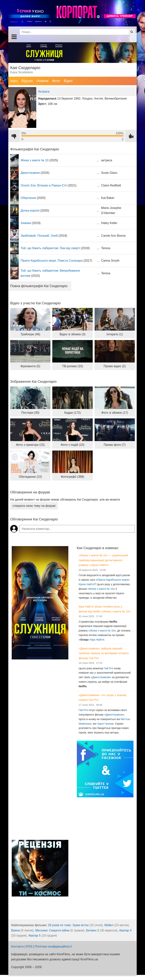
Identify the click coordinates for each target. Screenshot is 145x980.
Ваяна (15, 930)
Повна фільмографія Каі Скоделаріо (39, 286)
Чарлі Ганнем (105, 724)
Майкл (109, 925)
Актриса (44, 92)
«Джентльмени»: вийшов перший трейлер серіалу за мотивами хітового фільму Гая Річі (104, 653)
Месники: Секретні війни (52, 930)
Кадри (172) (72, 413)
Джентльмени (30, 173)
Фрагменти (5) (30, 366)
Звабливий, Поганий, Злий (39, 236)
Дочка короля (30, 211)
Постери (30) (30, 413)
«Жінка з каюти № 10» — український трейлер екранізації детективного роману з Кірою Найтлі (103, 560)
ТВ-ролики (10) (72, 366)
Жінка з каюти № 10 (35, 160)
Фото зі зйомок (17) (115, 413)
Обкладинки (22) (30, 477)
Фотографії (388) (72, 477)
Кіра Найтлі (97, 640)
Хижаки (26, 223)
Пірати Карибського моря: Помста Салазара (52, 261)
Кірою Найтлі (87, 584)
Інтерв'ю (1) (115, 334)
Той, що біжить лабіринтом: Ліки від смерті (50, 248)
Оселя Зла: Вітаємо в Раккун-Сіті (44, 185)
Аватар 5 (35, 936)
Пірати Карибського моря (113, 580)
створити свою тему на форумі (34, 506)
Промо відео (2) (115, 366)
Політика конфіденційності (54, 946)
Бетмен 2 (93, 930)
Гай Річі (108, 668)
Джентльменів (101, 677)
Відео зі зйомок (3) (72, 334)
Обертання (28, 198)
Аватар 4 (125, 930)
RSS (29, 946)
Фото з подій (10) (73, 445)
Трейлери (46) (30, 334)
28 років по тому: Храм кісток (68, 925)
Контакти (17, 946)
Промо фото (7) (115, 445)
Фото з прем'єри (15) (30, 445)
